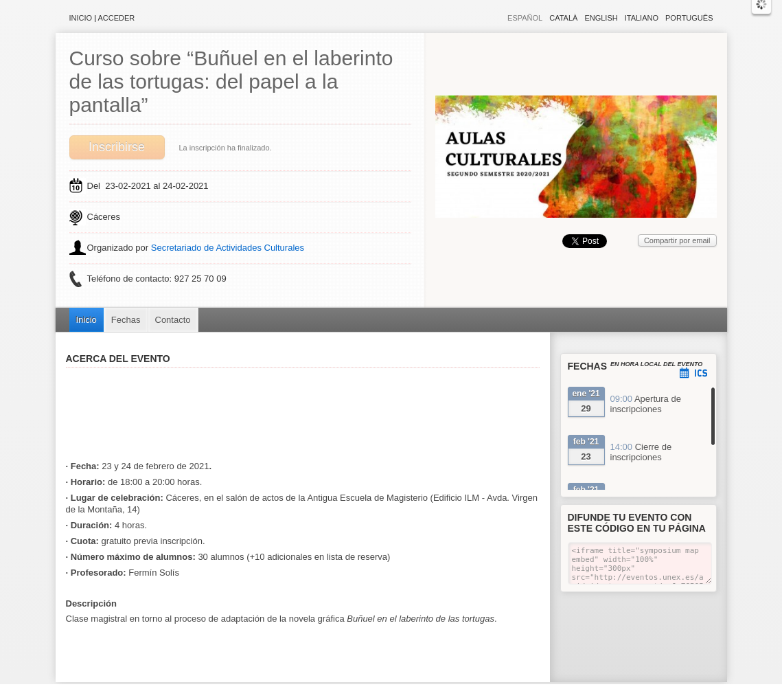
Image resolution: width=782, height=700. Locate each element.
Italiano (642, 18)
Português (689, 18)
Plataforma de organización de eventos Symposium (398, 693)
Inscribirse (117, 147)
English (601, 18)
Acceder (117, 18)
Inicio (81, 18)
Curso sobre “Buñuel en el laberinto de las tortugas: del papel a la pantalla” (231, 81)
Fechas (126, 320)
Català (563, 18)
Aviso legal (254, 693)
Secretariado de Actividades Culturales (228, 248)
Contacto (173, 320)
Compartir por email (677, 240)
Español (525, 18)
